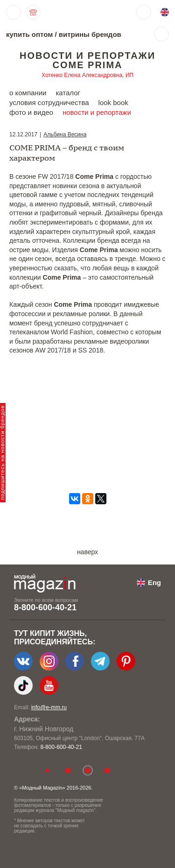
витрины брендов (90, 34)
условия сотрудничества (49, 102)
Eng (154, 582)
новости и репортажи (97, 112)
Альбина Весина (65, 134)
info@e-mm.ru (49, 707)
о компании (28, 93)
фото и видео (31, 112)
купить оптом (29, 34)
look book (113, 102)
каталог (68, 93)
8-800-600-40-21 (45, 607)
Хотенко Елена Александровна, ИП (87, 75)
